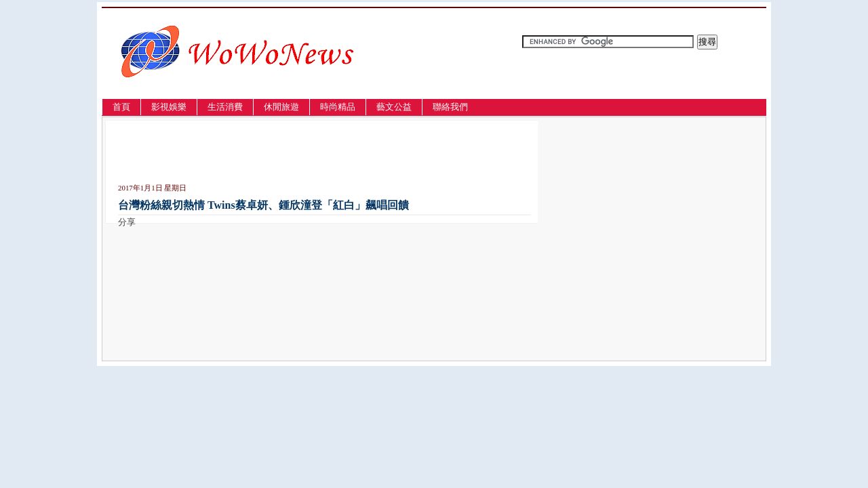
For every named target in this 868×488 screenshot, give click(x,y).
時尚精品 (338, 107)
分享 (127, 222)
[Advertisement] (277, 155)
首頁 (121, 107)
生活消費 (225, 107)
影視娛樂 (169, 107)
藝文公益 (394, 107)
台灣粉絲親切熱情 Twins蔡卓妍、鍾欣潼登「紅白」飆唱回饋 (263, 205)
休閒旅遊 (281, 107)
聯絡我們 (450, 107)
